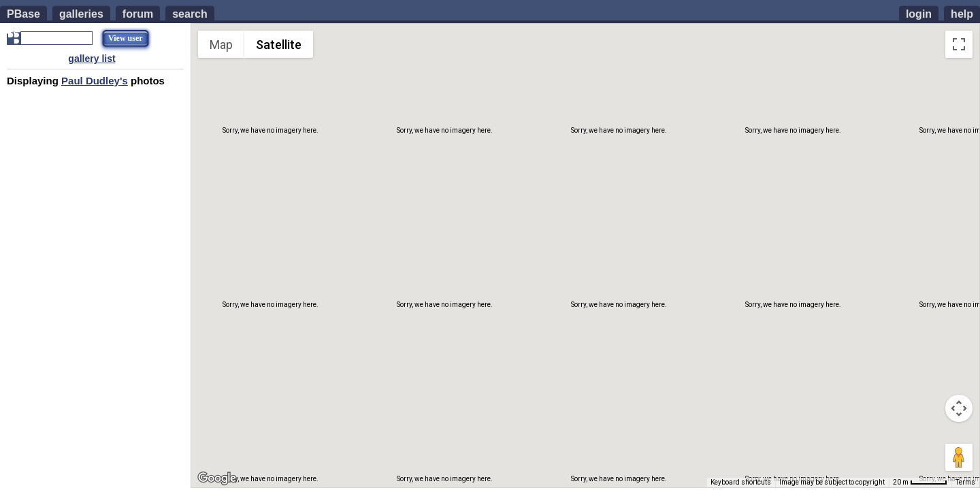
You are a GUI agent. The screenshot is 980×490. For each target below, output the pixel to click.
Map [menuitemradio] (221, 45)
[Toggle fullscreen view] (959, 44)
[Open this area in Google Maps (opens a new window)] (217, 478)
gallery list (92, 59)
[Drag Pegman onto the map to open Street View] (959, 457)
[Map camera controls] (959, 408)
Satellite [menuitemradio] (279, 45)
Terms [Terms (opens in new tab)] (965, 482)
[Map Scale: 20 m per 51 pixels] (920, 483)
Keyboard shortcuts (741, 482)
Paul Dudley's (95, 81)
